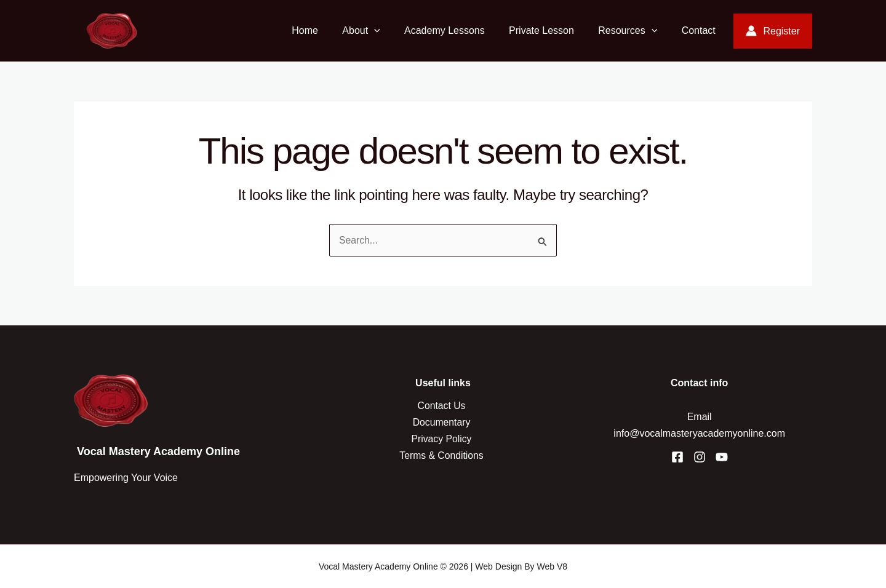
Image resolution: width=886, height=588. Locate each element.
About (381, 31)
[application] (394, 31)
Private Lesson (553, 30)
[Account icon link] (773, 31)
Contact (700, 30)
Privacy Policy (443, 439)
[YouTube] (722, 457)
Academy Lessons (461, 30)
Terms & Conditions (443, 455)
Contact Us (443, 406)
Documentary (443, 422)
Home (330, 30)
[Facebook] (677, 457)
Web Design (498, 566)
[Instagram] (700, 457)
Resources (634, 31)
